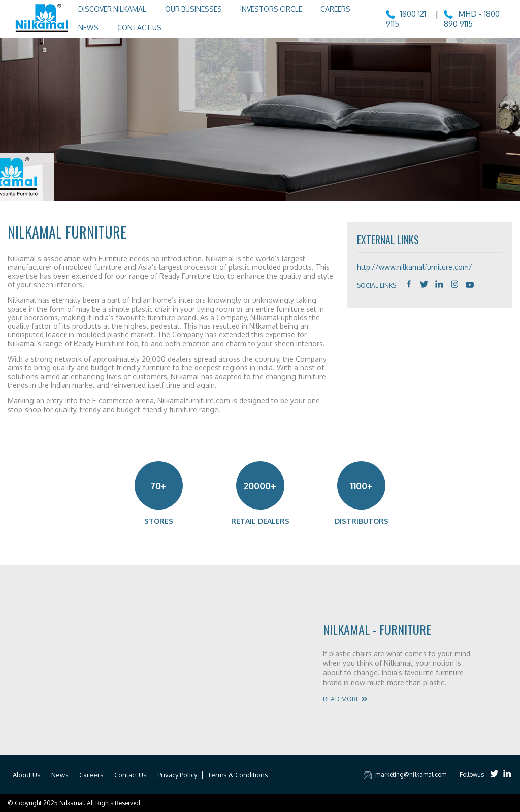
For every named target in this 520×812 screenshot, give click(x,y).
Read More (345, 699)
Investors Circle (264, 9)
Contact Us (132, 27)
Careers (328, 9)
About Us (27, 775)
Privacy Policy (177, 775)
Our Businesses (187, 9)
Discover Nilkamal (106, 9)
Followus (472, 775)
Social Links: (377, 285)
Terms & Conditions (238, 775)
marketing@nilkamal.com (403, 775)
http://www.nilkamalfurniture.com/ (415, 267)
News (82, 27)
